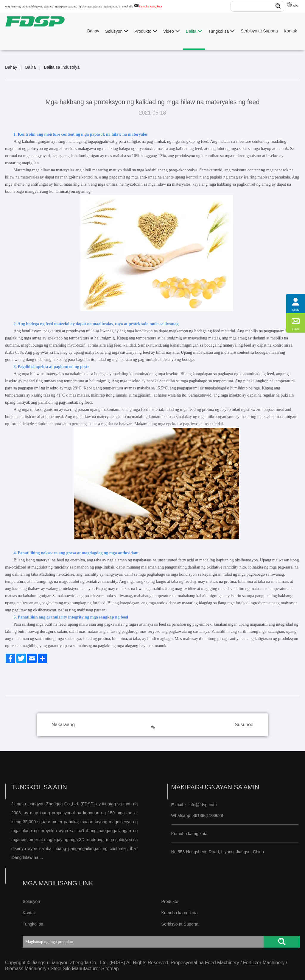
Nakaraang (63, 725)
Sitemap (110, 969)
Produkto (146, 31)
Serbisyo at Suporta (259, 31)
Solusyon (117, 31)
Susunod (244, 725)
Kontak (290, 31)
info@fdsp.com (203, 805)
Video (172, 31)
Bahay (93, 31)
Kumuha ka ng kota (151, 7)
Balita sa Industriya (62, 67)
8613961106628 (207, 815)
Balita (194, 31)
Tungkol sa (221, 31)
